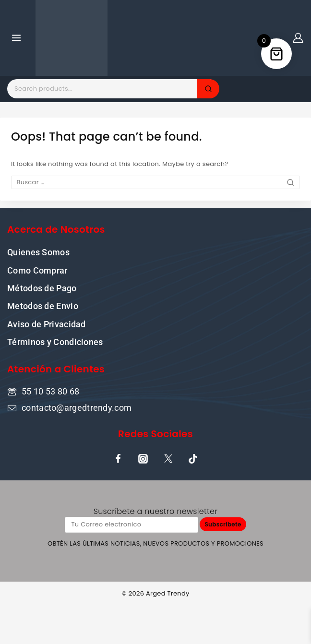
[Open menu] (17, 38)
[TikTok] (193, 459)
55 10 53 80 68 (50, 391)
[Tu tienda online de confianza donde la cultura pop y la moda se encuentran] (72, 38)
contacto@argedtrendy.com (77, 408)
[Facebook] (118, 459)
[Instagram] (143, 459)
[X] (168, 459)
